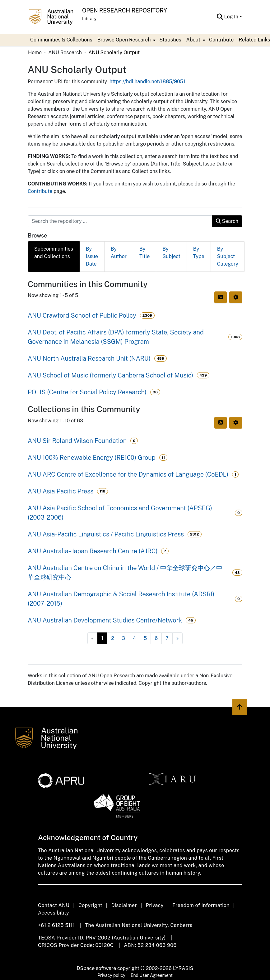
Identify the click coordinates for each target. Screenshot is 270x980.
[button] (220, 17)
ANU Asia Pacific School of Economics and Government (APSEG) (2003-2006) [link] (120, 513)
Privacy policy (111, 975)
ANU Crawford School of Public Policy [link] (82, 315)
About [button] (193, 40)
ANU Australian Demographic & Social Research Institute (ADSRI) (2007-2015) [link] (121, 599)
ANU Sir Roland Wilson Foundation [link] (77, 441)
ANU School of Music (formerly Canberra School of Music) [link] (110, 375)
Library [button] (89, 19)
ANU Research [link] (65, 53)
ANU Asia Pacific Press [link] (61, 491)
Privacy (155, 905)
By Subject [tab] (171, 253)
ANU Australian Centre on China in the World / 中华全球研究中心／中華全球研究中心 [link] (125, 573)
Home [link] (35, 53)
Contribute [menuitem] (221, 40)
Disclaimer (124, 905)
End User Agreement (152, 975)
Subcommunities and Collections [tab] (54, 253)
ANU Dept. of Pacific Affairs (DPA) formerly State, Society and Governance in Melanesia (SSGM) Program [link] (116, 337)
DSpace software (97, 968)
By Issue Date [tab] (92, 256)
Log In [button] (232, 17)
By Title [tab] (144, 253)
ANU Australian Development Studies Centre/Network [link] (105, 620)
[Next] (178, 638)
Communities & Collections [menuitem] (61, 40)
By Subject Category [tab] (228, 256)
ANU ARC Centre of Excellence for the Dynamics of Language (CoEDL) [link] (128, 474)
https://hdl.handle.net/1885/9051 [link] (147, 82)
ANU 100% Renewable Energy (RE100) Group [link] (92, 458)
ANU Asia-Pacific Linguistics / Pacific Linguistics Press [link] (106, 534)
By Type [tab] (199, 253)
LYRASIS (183, 968)
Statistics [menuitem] (170, 40)
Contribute (40, 191)
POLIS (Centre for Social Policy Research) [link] (87, 392)
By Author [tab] (119, 253)
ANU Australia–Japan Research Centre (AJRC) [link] (93, 551)
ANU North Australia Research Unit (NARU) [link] (89, 358)
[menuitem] (126, 40)
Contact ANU (54, 905)
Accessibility (54, 913)
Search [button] (227, 221)
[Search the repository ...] (120, 221)
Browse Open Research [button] (124, 40)
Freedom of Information (201, 905)
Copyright (90, 905)
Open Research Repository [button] (125, 10)
